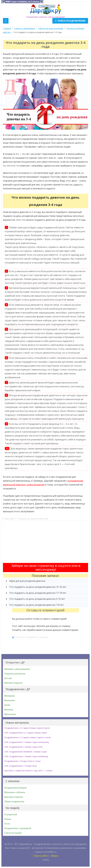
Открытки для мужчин (15, 674)
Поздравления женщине (15, 788)
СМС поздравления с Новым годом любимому (26, 756)
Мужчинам (9, 700)
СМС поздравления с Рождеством (20, 766)
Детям (7, 705)
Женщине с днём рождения (17, 669)
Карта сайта (40, 856)
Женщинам (9, 696)
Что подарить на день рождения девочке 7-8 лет (36, 605)
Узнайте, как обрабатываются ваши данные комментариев (45, 630)
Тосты (7, 824)
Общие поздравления (14, 802)
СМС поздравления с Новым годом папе (23, 747)
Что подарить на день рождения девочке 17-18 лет (38, 593)
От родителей (11, 815)
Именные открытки (13, 683)
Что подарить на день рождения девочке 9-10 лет (37, 599)
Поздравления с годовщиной (18, 828)
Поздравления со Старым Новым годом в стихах (27, 737)
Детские (8, 678)
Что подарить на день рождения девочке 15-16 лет (38, 587)
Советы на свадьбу (13, 833)
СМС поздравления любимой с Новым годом (26, 752)
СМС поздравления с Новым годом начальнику (27, 742)
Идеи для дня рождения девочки (27, 581)
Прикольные (10, 714)
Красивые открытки (14, 797)
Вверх (54, 856)
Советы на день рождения (51, 28)
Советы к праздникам (24, 28)
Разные (8, 819)
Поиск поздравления (70, 21)
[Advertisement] (45, 543)
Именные (9, 710)
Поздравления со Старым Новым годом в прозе (27, 728)
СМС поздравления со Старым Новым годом (25, 733)
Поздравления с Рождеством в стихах (22, 761)
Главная (7, 28)
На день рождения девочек (33, 519)
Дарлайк (9, 519)
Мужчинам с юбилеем (15, 792)
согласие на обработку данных (31, 637)
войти (29, 619)
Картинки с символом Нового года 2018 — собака (28, 771)
